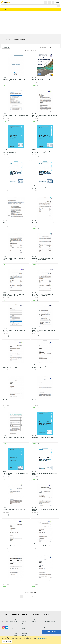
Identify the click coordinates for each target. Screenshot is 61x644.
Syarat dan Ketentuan (14, 634)
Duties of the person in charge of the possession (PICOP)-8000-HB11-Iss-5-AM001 (14, 223)
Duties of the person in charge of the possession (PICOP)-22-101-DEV (14, 259)
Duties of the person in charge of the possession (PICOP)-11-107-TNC (44, 402)
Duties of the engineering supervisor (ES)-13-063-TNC (45, 545)
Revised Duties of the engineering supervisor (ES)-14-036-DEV (45, 510)
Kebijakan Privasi (14, 630)
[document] (30, 640)
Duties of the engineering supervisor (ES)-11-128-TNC (45, 581)
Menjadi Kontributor (25, 632)
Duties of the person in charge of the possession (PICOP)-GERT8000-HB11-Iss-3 (14, 188)
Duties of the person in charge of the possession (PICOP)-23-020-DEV (44, 223)
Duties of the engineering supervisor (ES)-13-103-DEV (16, 545)
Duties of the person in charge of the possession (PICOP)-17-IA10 (44, 331)
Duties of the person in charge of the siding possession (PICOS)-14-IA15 (45, 116)
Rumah (4, 39)
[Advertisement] (30, 23)
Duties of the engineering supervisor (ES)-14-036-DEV (16, 509)
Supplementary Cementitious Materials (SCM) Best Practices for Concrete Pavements (15, 80)
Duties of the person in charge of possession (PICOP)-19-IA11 (13, 438)
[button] (9, 85)
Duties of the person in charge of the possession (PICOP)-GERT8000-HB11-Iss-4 (44, 152)
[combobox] (26, 6)
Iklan (33, 626)
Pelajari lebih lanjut (42, 638)
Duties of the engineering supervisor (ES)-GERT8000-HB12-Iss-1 (45, 474)
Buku (9, 39)
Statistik (24, 628)
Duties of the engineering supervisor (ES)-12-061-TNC (15, 581)
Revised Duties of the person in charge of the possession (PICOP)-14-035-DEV (14, 367)
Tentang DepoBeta (14, 620)
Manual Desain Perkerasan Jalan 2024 (41, 80)
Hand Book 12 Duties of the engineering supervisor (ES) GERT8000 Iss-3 (45, 438)
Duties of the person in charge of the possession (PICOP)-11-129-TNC (14, 402)
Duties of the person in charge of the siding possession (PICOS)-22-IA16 (16, 116)
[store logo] (6, 2)
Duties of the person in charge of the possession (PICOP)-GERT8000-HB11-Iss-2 (44, 188)
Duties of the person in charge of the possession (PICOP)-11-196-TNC (44, 367)
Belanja (33, 619)
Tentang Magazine (24, 623)
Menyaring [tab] (6, 47)
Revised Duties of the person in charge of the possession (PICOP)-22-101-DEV (43, 259)
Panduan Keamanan (14, 625)
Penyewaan (34, 624)
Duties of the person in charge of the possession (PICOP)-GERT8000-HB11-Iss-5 (14, 152)
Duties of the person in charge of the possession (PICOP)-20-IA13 (14, 331)
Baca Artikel (25, 619)
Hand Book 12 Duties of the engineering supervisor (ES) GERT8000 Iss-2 (16, 474)
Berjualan (34, 621)
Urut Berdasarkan (42, 47)
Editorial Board (25, 626)
